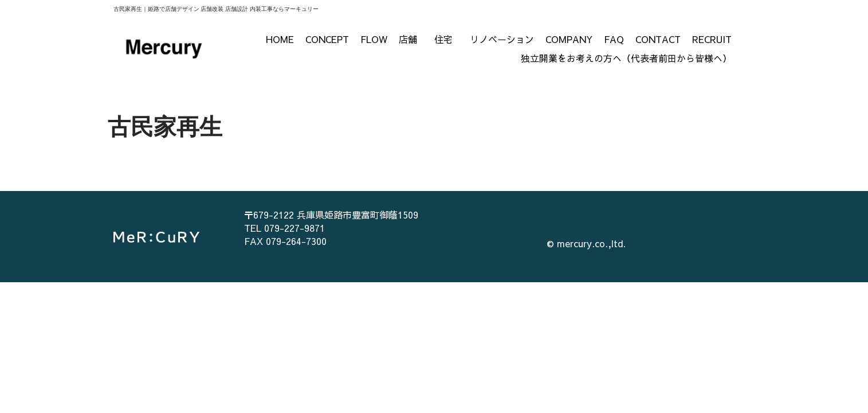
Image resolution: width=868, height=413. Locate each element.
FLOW (374, 39)
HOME (280, 39)
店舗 (411, 39)
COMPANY (569, 39)
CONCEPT (327, 39)
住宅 (446, 39)
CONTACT (658, 39)
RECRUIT (712, 39)
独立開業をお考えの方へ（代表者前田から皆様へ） (626, 58)
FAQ (614, 39)
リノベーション (502, 39)
